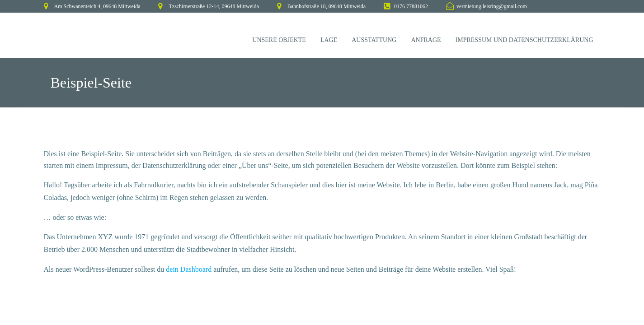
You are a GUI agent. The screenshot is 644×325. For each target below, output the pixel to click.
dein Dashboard (189, 269)
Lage (329, 40)
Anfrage (426, 40)
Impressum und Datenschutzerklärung (524, 40)
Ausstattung (374, 40)
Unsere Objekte (279, 40)
